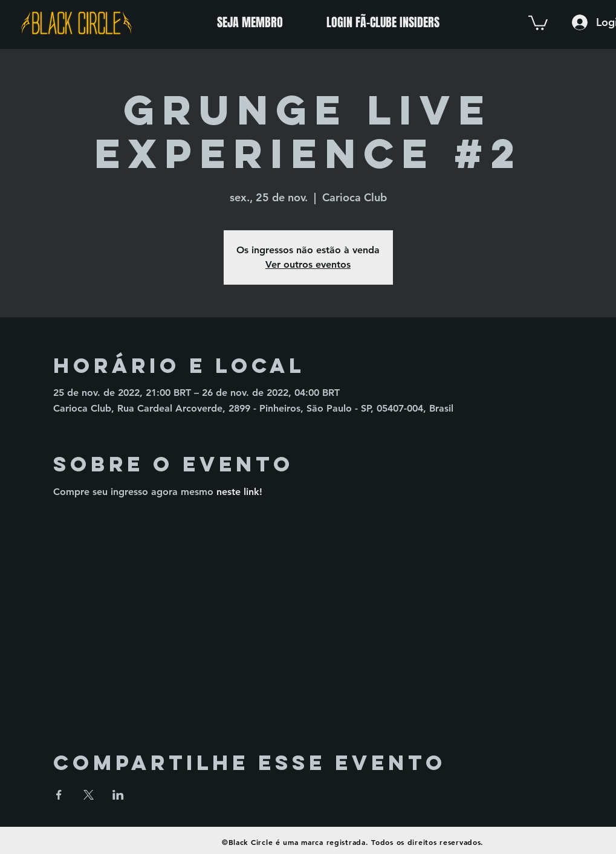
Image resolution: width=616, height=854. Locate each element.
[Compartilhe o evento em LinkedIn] (118, 795)
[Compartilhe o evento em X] (89, 795)
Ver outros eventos (308, 264)
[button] (538, 22)
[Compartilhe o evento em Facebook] (59, 795)
